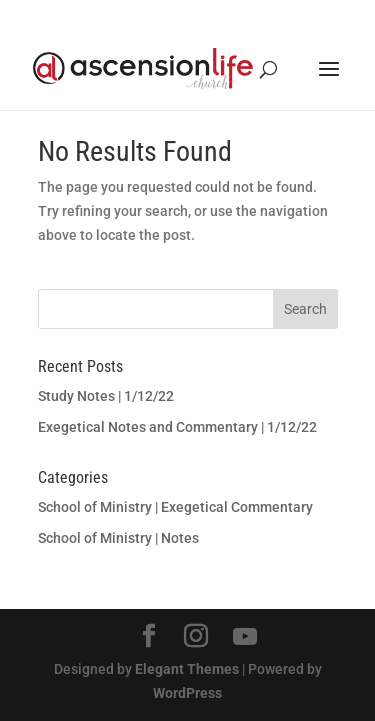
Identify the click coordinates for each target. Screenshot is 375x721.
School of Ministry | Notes (118, 538)
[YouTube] (245, 637)
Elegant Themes (187, 669)
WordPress (187, 693)
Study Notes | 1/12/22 (106, 396)
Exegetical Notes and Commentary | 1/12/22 (177, 427)
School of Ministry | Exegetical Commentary (175, 507)
